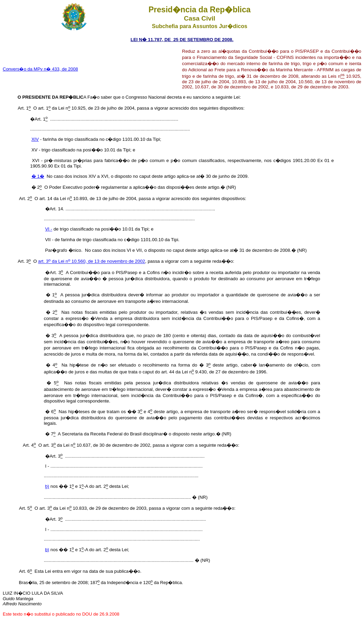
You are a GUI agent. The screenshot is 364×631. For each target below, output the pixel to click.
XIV (35, 139)
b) (47, 487)
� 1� (38, 176)
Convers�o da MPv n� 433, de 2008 (40, 69)
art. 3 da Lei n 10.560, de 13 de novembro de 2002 (92, 262)
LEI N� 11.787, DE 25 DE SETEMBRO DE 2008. (182, 40)
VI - (49, 229)
